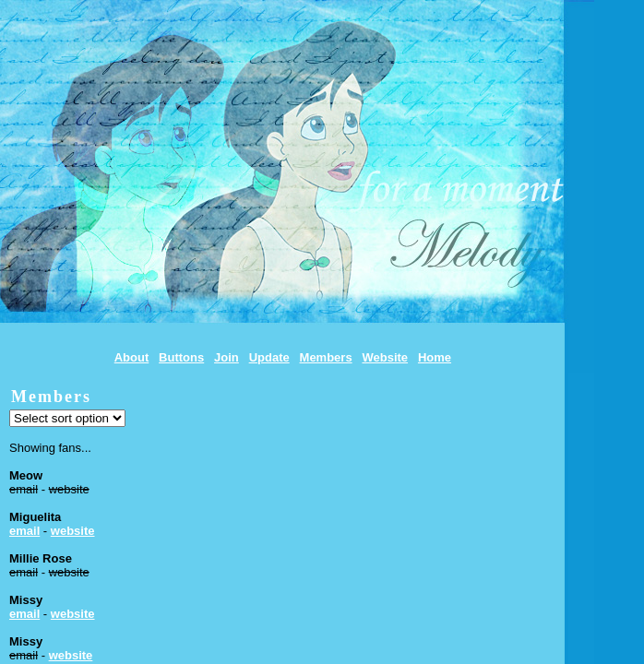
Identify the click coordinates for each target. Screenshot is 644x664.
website (73, 531)
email (24, 531)
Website (385, 357)
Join (227, 357)
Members (326, 357)
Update (269, 357)
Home (435, 357)
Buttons (181, 357)
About (132, 357)
